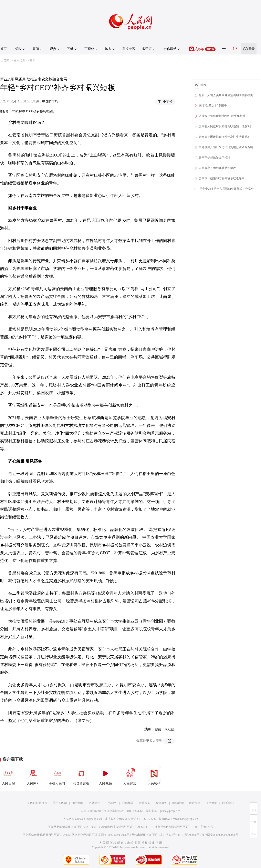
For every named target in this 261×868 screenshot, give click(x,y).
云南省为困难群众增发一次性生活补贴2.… (226, 137)
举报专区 (129, 49)
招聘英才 (94, 803)
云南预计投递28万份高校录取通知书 (222, 178)
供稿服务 (145, 803)
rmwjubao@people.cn (185, 819)
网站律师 (195, 803)
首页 (3, 49)
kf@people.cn (94, 819)
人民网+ (33, 776)
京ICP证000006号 (189, 835)
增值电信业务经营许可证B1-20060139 (125, 827)
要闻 (32, 61)
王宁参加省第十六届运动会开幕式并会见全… (228, 189)
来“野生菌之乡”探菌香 (213, 106)
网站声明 (178, 803)
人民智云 (130, 776)
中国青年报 (50, 101)
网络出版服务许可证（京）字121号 (154, 835)
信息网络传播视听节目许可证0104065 (46, 835)
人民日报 (8, 776)
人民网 (5, 61)
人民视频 (105, 776)
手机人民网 (57, 776)
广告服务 (111, 803)
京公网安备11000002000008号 (220, 835)
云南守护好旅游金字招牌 (215, 158)
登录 (251, 49)
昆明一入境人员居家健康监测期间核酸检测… (227, 95)
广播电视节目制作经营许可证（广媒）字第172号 (182, 827)
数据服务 (161, 803)
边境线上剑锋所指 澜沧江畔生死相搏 (222, 116)
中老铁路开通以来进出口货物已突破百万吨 (226, 147)
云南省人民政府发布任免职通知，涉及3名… (227, 126)
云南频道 (19, 61)
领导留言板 (81, 776)
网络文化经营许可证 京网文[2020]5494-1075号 (101, 835)
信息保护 (211, 803)
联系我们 (228, 803)
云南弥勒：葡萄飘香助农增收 (217, 168)
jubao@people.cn (170, 811)
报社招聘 (78, 803)
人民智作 (154, 776)
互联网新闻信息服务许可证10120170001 (73, 827)
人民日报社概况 (37, 803)
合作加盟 (128, 803)
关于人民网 (60, 803)
